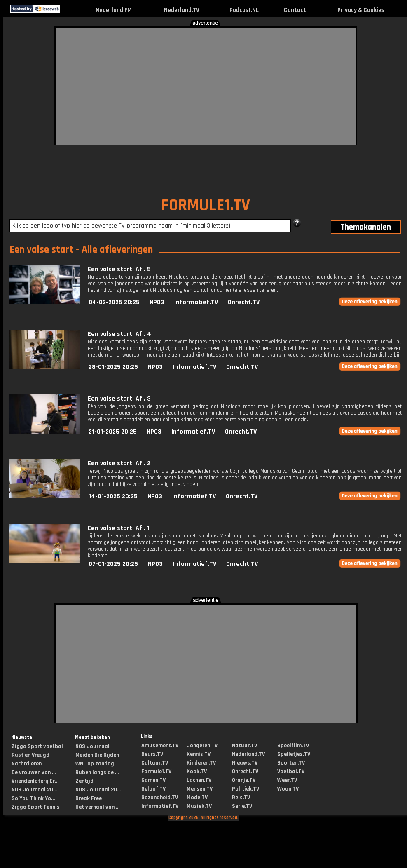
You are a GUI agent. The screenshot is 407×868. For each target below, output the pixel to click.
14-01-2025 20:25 (113, 496)
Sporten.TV (291, 763)
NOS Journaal (92, 746)
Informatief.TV (196, 302)
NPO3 (157, 302)
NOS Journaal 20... (34, 790)
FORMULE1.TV (206, 205)
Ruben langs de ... (97, 772)
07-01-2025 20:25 (113, 564)
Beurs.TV (152, 754)
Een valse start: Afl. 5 (119, 269)
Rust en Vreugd (30, 755)
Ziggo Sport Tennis (36, 807)
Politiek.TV (246, 789)
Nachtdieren (27, 764)
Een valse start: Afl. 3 (119, 399)
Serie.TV (242, 806)
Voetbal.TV (291, 772)
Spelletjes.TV (294, 754)
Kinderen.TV (201, 763)
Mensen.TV (200, 789)
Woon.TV (288, 789)
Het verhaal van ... (97, 807)
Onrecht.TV (244, 302)
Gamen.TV (153, 780)
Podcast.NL (244, 10)
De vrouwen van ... (34, 772)
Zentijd (84, 781)
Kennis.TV (199, 754)
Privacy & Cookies (361, 10)
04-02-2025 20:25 (114, 302)
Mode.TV (197, 798)
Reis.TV (241, 798)
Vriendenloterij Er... (35, 781)
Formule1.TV (156, 772)
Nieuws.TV (245, 763)
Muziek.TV (199, 806)
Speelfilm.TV (293, 746)
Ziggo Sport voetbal (37, 746)
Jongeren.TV (202, 746)
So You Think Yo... (33, 798)
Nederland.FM (114, 10)
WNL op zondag (95, 764)
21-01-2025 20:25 (113, 432)
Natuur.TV (244, 746)
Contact (295, 10)
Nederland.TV (182, 10)
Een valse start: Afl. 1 (119, 528)
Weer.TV (287, 780)
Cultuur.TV (155, 763)
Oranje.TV (244, 780)
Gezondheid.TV (160, 798)
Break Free (89, 798)
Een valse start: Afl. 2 (119, 463)
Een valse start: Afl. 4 (119, 334)
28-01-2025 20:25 (113, 367)
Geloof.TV (153, 789)
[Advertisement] (186, 85)
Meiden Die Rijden (97, 755)
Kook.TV (197, 772)
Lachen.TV (199, 780)
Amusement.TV (160, 746)
